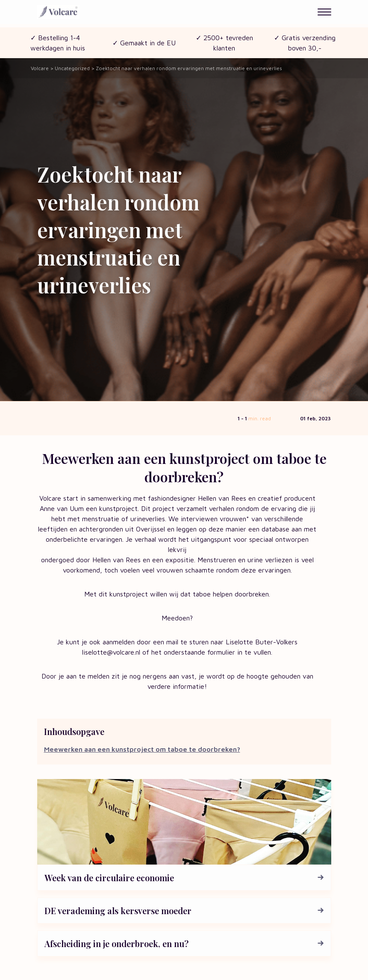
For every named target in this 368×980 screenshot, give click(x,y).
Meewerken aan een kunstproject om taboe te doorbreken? (142, 749)
